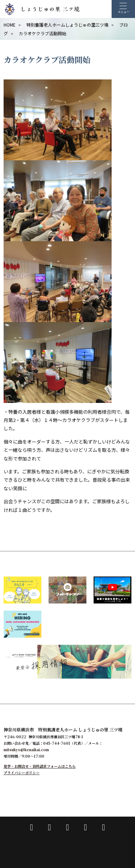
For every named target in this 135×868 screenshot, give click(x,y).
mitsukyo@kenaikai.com (26, 750)
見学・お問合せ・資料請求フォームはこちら (40, 766)
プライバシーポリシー (22, 773)
